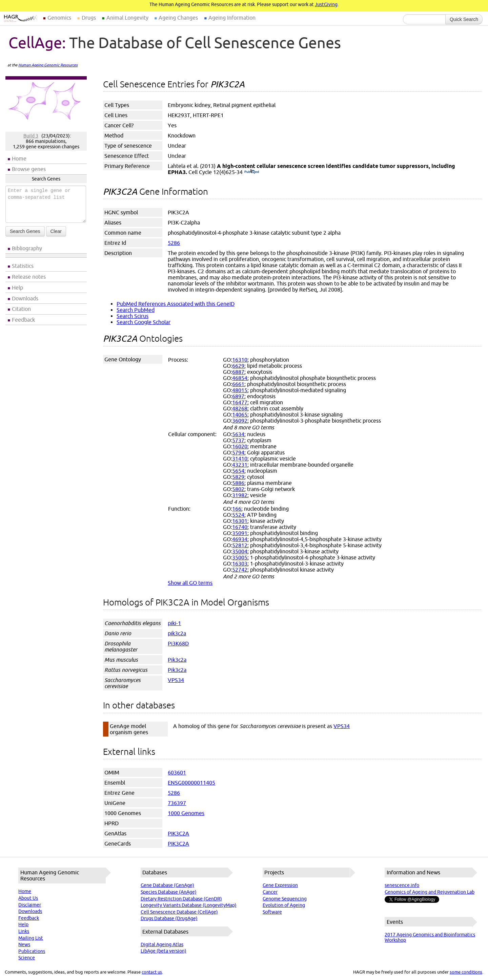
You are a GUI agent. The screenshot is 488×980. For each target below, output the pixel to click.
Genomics (59, 18)
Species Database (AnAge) (169, 892)
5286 (174, 243)
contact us (152, 972)
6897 (238, 396)
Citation (21, 309)
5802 (238, 489)
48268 (240, 408)
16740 (240, 527)
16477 (240, 402)
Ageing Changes (178, 18)
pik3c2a (177, 633)
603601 (177, 772)
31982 (240, 495)
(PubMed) (252, 172)
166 (237, 509)
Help (17, 287)
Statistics (23, 266)
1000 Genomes (186, 813)
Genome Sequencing (285, 899)
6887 (238, 372)
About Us (28, 898)
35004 (240, 551)
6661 (238, 384)
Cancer (270, 892)
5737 (238, 440)
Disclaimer (30, 905)
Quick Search (464, 19)
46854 (240, 378)
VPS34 (176, 680)
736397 (177, 803)
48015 (240, 390)
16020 (240, 446)
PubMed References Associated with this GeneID (176, 304)
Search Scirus (133, 316)
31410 (240, 459)
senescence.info (402, 885)
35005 (240, 557)
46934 (240, 539)
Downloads (25, 298)
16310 (240, 360)
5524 (238, 515)
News (24, 944)
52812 (240, 545)
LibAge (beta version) (164, 951)
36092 (240, 421)
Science (27, 958)
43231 (240, 465)
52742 (240, 570)
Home (19, 158)
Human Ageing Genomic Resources (48, 65)
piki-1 (174, 623)
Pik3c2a (177, 660)
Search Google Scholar (144, 322)
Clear (56, 231)
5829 (238, 477)
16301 (240, 521)
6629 (238, 366)
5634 (238, 434)
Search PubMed (136, 310)
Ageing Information (232, 18)
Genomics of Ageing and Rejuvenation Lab (430, 892)
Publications (32, 951)
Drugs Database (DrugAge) (169, 918)
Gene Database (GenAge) (167, 885)
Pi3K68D (178, 643)
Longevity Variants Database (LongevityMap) (189, 905)
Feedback (23, 320)
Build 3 (31, 136)
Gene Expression (280, 885)
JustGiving (326, 4)
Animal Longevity (127, 18)
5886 (238, 483)
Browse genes (29, 169)
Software (272, 912)
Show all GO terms (190, 583)
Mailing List (31, 938)
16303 (240, 563)
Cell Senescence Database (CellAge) (179, 912)
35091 (240, 533)
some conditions (466, 972)
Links (24, 931)
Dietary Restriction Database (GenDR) (181, 899)
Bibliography (27, 248)
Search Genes (25, 231)
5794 (238, 452)
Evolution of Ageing (284, 905)
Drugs (89, 18)
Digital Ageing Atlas (162, 944)
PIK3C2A (178, 833)
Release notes (29, 277)
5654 (238, 471)
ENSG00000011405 (191, 783)
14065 (240, 414)
